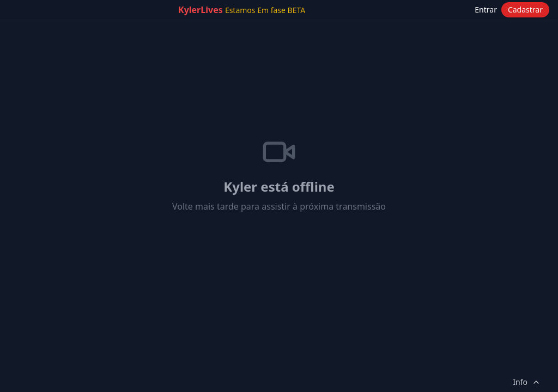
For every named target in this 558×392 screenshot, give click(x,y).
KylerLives (242, 10)
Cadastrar (525, 10)
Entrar (486, 10)
